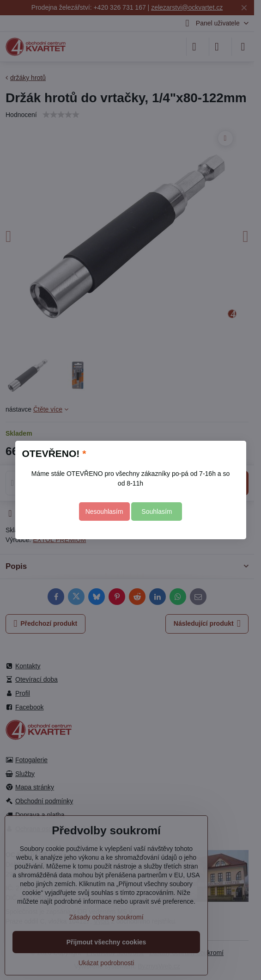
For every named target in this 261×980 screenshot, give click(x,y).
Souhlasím (157, 512)
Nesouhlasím (104, 512)
